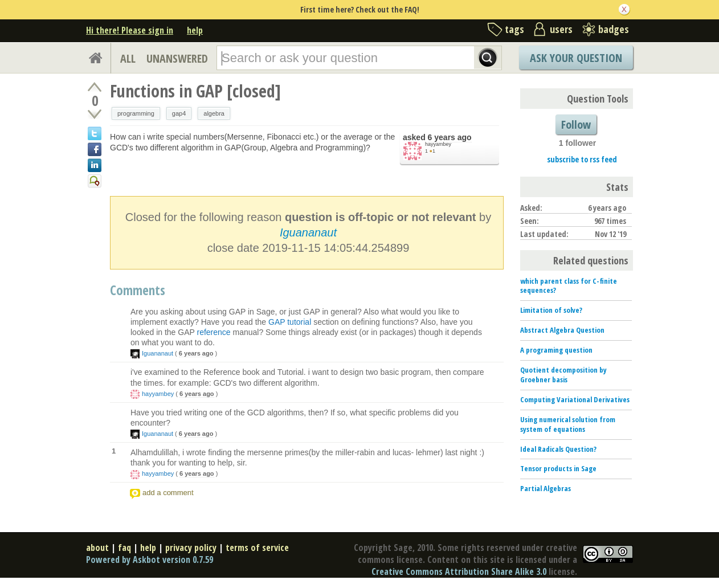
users (561, 29)
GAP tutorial (290, 322)
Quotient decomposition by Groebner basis (563, 375)
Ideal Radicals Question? (558, 449)
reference (213, 332)
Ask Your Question (576, 58)
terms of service (257, 548)
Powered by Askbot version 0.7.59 (150, 560)
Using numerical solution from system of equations (568, 424)
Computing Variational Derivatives (575, 399)
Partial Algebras (546, 488)
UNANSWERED (177, 58)
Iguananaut (308, 232)
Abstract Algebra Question (562, 330)
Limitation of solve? (551, 310)
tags (514, 29)
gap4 (179, 113)
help (195, 30)
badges (614, 29)
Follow (576, 124)
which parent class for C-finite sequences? (569, 286)
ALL (128, 58)
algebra (214, 113)
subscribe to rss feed (582, 159)
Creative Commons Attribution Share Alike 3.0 (459, 571)
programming (136, 113)
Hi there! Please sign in (130, 30)
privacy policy (191, 548)
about (97, 548)
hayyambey (438, 144)
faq (124, 548)
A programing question (556, 350)
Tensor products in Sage (558, 468)
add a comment (168, 493)
